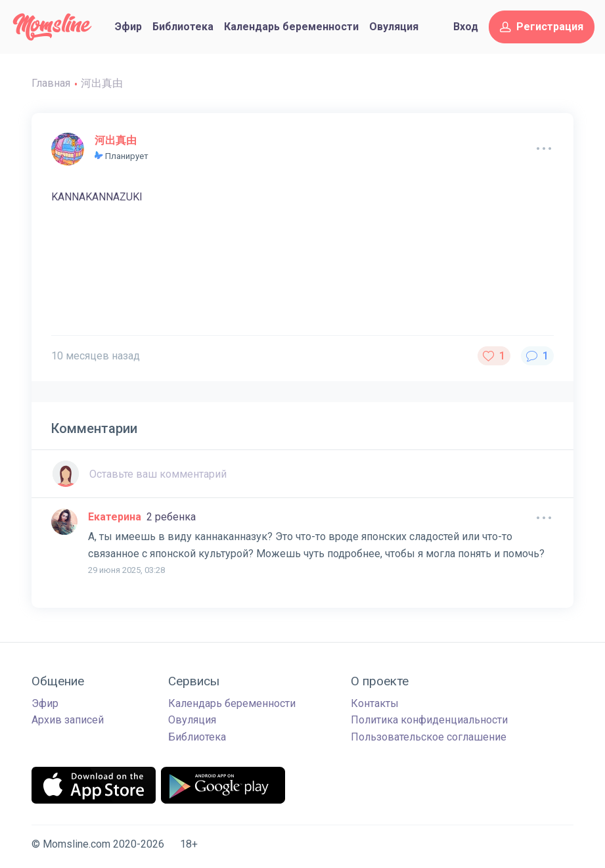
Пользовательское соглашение (429, 737)
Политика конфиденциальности (429, 720)
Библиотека (183, 27)
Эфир (128, 27)
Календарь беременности (291, 27)
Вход (466, 27)
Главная (51, 83)
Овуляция (394, 27)
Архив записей (68, 720)
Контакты (375, 703)
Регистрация (542, 27)
